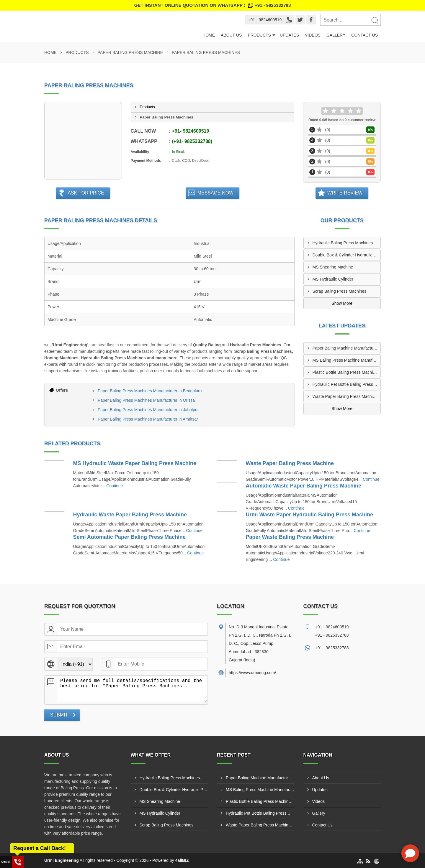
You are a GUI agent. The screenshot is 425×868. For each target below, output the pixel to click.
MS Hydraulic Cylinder (333, 279)
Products (259, 35)
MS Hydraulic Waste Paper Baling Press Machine (135, 463)
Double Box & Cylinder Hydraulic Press (347, 255)
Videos (313, 35)
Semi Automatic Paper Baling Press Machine (129, 537)
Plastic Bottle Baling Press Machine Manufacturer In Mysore (347, 372)
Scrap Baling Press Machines (340, 291)
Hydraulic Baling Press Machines (343, 243)
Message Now (216, 193)
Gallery (336, 35)
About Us (231, 35)
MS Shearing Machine (333, 267)
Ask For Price (86, 193)
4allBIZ (182, 860)
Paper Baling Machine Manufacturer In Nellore (347, 348)
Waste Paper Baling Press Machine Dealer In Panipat (347, 396)
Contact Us (364, 35)
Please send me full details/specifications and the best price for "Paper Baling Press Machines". (132, 689)
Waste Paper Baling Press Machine (290, 463)
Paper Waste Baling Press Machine (290, 537)
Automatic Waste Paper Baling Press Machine (304, 486)
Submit (59, 715)
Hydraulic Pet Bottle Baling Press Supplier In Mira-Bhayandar (347, 384)
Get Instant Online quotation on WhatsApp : (212, 5)
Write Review (345, 193)
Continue (115, 486)
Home (209, 35)
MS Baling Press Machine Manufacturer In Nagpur (347, 360)
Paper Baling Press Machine (130, 52)
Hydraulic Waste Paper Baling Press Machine (130, 515)
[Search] (375, 20)
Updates (289, 35)
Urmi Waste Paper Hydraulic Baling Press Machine (309, 515)
